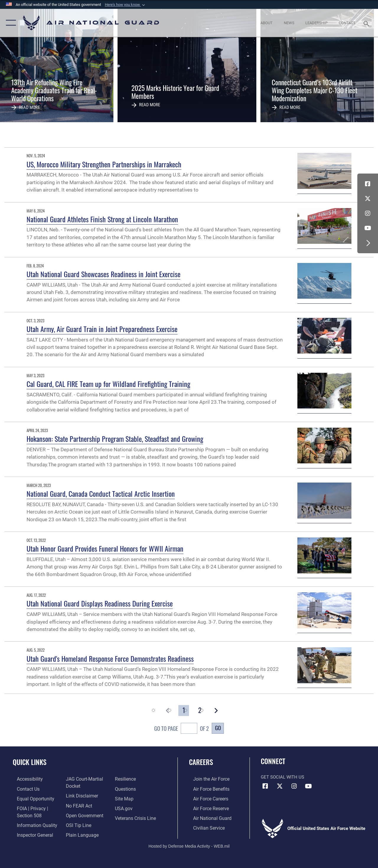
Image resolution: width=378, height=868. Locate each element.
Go (218, 728)
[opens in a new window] (25, 779)
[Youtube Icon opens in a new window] (368, 228)
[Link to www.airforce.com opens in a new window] (207, 779)
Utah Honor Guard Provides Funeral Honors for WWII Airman (105, 548)
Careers (201, 762)
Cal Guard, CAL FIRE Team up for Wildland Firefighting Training (108, 384)
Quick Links (30, 762)
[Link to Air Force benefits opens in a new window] (207, 788)
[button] (126, 5)
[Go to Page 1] (184, 711)
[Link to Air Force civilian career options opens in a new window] (204, 826)
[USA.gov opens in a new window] (124, 807)
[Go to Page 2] (200, 711)
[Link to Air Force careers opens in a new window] (206, 798)
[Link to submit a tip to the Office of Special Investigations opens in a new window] (76, 823)
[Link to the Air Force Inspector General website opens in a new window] (30, 833)
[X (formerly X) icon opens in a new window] (368, 199)
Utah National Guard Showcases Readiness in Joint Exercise (104, 274)
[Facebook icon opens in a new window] (368, 184)
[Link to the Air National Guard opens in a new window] (207, 817)
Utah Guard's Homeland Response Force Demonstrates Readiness (110, 658)
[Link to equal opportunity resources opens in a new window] (30, 798)
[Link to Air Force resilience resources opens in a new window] (126, 779)
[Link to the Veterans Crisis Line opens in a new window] (136, 817)
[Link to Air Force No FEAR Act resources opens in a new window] (77, 805)
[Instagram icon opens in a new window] (368, 213)
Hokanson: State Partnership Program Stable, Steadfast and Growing (115, 439)
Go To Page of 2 (181, 729)
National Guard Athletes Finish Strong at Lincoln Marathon (102, 219)
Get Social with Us (282, 777)
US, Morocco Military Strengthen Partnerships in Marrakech (104, 164)
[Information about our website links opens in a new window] (80, 795)
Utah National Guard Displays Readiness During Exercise (100, 603)
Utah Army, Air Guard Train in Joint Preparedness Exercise (102, 329)
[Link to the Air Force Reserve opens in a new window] (206, 807)
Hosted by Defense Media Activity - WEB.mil (189, 844)
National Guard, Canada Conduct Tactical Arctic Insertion (101, 493)
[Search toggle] (367, 23)
